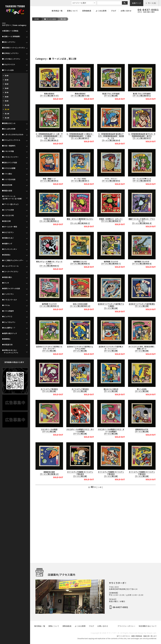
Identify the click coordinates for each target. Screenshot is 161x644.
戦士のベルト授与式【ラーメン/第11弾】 (111, 390)
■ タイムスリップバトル (11, 140)
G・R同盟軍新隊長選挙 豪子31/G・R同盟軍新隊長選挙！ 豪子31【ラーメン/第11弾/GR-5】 (142, 136)
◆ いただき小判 (8, 215)
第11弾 (63, 19)
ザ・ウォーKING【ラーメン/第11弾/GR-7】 (80, 180)
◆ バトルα (6, 305)
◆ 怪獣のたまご (8, 238)
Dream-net (152, 633)
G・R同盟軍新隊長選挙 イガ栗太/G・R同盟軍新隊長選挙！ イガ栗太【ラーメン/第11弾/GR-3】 (80, 136)
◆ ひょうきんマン (9, 322)
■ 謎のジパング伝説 (10, 163)
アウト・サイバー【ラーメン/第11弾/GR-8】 (111, 180)
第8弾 (7, 97)
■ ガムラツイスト (9, 64)
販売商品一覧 (57, 11)
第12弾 (7, 114)
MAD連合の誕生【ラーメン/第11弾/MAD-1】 (49, 220)
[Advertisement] (96, 39)
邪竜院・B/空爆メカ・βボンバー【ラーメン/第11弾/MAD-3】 (111, 220)
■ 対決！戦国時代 (9, 146)
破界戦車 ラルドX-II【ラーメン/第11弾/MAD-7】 (111, 263)
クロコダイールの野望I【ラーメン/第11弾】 (49, 430)
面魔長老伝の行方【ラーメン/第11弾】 (142, 430)
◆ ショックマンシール (10, 266)
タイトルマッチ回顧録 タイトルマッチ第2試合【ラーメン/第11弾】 (111, 474)
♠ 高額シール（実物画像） (11, 36)
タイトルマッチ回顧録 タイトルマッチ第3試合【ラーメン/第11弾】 (142, 474)
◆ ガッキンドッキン (10, 249)
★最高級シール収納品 (10, 31)
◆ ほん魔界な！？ (9, 328)
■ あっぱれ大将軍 (9, 129)
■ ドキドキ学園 (8, 151)
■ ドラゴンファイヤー (10, 157)
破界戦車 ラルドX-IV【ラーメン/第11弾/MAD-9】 (49, 305)
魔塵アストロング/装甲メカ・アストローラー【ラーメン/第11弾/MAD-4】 (142, 221)
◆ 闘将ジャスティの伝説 (11, 288)
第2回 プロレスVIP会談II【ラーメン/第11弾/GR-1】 (142, 95)
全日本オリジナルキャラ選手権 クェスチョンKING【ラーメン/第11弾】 (80, 349)
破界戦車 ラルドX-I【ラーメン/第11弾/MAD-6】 (80, 263)
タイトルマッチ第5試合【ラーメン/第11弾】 (80, 390)
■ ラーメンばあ (50, 19)
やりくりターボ (113, 633)
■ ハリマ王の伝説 (9, 179)
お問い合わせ (126, 11)
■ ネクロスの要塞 (9, 168)
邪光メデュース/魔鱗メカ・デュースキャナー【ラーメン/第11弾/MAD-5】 (49, 264)
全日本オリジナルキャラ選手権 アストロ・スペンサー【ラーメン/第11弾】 (49, 349)
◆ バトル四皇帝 (8, 311)
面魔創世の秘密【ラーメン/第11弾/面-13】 (49, 473)
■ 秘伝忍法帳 (7, 185)
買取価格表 (87, 11)
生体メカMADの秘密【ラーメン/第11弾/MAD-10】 (80, 305)
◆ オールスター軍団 (10, 227)
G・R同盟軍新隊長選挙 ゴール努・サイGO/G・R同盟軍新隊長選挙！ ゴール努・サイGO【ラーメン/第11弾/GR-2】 (49, 137)
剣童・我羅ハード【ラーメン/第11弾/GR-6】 (49, 180)
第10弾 (7, 105)
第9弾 (7, 101)
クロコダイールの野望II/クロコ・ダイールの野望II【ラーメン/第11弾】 (80, 432)
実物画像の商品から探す (14, 362)
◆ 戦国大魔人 (7, 277)
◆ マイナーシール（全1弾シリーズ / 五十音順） (12, 197)
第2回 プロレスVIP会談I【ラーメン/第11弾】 (111, 95)
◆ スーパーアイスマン (10, 272)
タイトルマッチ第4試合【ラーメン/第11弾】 (49, 390)
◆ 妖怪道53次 (7, 345)
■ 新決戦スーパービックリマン (14, 48)
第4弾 (7, 80)
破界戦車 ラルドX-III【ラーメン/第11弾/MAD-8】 (142, 263)
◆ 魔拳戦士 (6, 339)
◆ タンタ (6, 283)
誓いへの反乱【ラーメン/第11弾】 (142, 390)
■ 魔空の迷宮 (7, 191)
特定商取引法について (148, 626)
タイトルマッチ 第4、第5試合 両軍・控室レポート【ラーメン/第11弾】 (142, 349)
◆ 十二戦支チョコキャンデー (13, 260)
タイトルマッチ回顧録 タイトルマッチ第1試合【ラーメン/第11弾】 (80, 474)
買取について (72, 11)
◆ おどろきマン (8, 232)
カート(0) (151, 3)
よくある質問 (101, 11)
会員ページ (137, 3)
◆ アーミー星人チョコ (10, 204)
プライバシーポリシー (126, 626)
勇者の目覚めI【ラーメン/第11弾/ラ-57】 (49, 95)
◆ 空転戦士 (6, 255)
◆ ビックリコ (7, 316)
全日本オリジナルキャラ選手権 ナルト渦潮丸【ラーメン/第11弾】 (111, 306)
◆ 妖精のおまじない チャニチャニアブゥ (10, 351)
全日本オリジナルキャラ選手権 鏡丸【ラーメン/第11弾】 (142, 305)
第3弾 (7, 76)
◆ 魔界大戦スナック (10, 333)
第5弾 (7, 84)
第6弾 (7, 88)
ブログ (114, 11)
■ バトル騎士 (7, 174)
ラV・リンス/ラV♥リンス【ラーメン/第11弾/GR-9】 (142, 180)
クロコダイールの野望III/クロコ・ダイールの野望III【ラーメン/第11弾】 (111, 432)
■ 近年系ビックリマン (10, 53)
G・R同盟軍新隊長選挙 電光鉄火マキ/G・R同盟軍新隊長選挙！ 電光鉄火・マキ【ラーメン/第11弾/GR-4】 (111, 137)
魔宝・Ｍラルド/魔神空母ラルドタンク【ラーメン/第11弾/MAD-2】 (80, 221)
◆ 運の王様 (6, 221)
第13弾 (7, 118)
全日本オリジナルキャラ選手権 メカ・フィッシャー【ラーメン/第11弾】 (111, 349)
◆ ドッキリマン (8, 294)
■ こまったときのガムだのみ (13, 135)
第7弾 (7, 92)
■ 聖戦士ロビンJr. (9, 123)
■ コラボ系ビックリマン (11, 59)
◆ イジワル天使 (8, 210)
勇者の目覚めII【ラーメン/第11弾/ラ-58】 (80, 95)
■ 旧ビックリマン (9, 42)
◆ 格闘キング (7, 244)
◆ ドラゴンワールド (10, 300)
